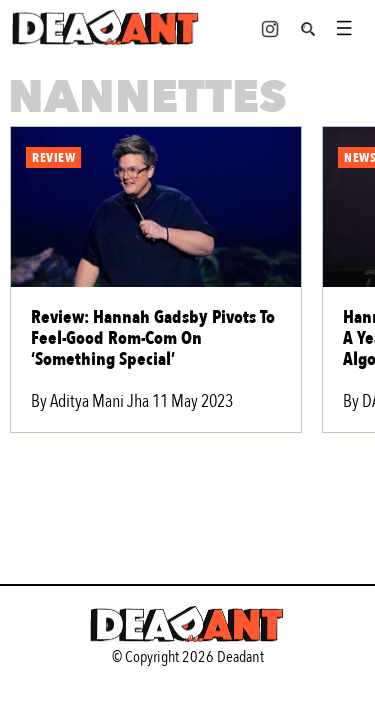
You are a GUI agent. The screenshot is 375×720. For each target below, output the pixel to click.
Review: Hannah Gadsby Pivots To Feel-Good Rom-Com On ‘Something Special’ (153, 338)
